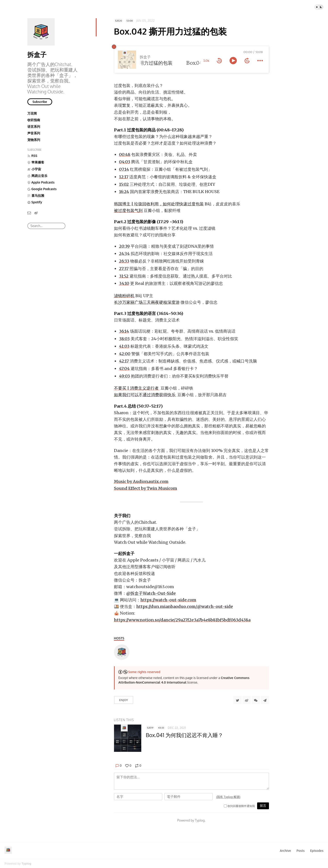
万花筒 (32, 113)
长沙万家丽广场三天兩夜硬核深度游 (147, 302)
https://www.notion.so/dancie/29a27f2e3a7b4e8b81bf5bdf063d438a (182, 620)
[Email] (29, 213)
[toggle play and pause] (233, 61)
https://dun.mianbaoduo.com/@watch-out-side (185, 606)
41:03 (124, 346)
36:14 (124, 331)
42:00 (125, 354)
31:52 (124, 276)
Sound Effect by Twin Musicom (146, 488)
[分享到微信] (256, 700)
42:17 (124, 361)
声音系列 (34, 133)
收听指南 (34, 120)
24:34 (124, 254)
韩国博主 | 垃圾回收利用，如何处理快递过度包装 (159, 204)
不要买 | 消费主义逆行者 (137, 388)
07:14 (124, 169)
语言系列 (34, 126)
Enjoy (124, 700)
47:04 (124, 369)
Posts (301, 851)
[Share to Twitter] (238, 700)
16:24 (124, 192)
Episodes (317, 851)
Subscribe (40, 102)
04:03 (125, 162)
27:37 (124, 269)
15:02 (124, 184)
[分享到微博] (247, 700)
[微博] (36, 213)
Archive (285, 851)
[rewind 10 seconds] (219, 61)
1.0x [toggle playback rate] (206, 61)
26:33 (124, 261)
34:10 (124, 283)
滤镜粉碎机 (124, 296)
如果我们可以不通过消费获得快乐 (145, 395)
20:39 (124, 246)
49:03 (124, 376)
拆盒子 (37, 54)
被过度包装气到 (128, 211)
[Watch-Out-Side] (122, 652)
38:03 (124, 339)
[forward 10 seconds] (247, 61)
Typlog (26, 864)
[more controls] (260, 61)
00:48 (125, 154)
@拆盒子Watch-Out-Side (151, 593)
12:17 (124, 177)
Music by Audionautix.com (141, 481)
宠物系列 (34, 140)
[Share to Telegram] (265, 700)
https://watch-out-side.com (168, 600)
